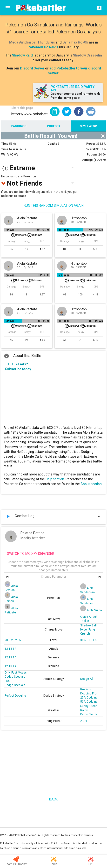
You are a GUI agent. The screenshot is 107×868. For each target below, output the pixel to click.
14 (14, 649)
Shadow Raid (22, 55)
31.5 (94, 640)
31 (89, 640)
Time (5, 144)
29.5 (18, 640)
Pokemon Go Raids (43, 47)
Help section (55, 479)
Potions (92, 155)
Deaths (52, 144)
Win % (5, 155)
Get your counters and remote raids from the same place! (76, 96)
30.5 (84, 640)
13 (11, 649)
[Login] (98, 8)
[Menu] (8, 8)
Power (91, 144)
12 (7, 649)
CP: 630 (10, 230)
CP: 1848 (64, 230)
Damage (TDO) (92, 160)
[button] (67, 112)
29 (13, 640)
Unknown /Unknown (27, 235)
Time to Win (10, 149)
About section (91, 484)
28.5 (8, 640)
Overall (90, 149)
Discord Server (32, 68)
